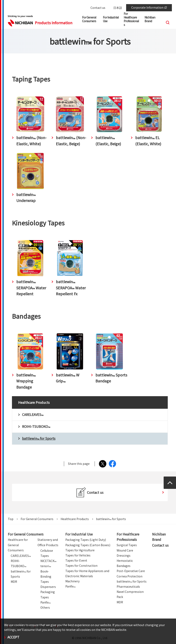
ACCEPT (13, 637)
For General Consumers (37, 519)
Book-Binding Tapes (46, 576)
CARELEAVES (21, 556)
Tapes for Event (76, 560)
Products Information (54, 23)
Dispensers (48, 587)
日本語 (118, 8)
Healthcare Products (75, 519)
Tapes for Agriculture (80, 550)
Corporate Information (149, 7)
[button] (90, 20)
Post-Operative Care (131, 571)
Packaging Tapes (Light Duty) (86, 540)
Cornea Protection (130, 576)
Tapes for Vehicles (78, 555)
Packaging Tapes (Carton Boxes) (88, 545)
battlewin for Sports (132, 581)
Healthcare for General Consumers (18, 545)
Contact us (98, 8)
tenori (46, 566)
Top (11, 519)
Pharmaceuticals (128, 586)
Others (45, 607)
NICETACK (48, 561)
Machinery (72, 581)
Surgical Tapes (127, 545)
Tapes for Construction (81, 566)
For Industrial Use (79, 534)
